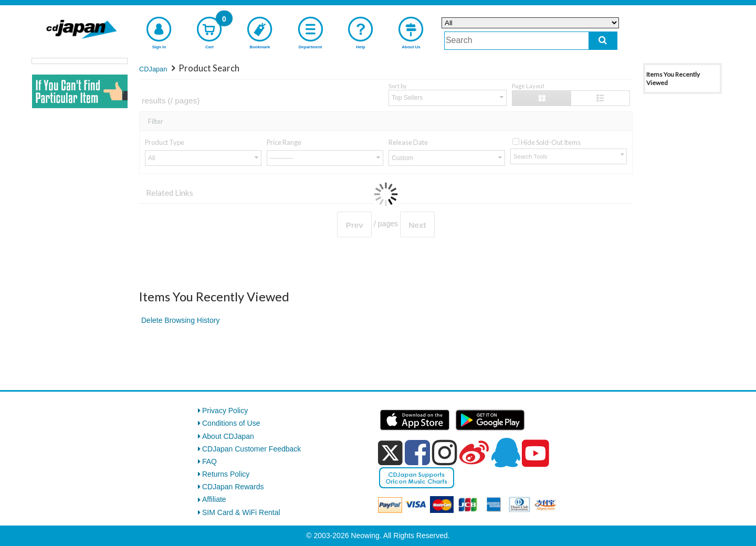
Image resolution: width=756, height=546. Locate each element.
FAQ (209, 461)
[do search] (603, 41)
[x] (390, 453)
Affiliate (214, 499)
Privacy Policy (225, 411)
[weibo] (474, 453)
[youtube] (535, 454)
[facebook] (417, 453)
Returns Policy (226, 474)
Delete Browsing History (180, 320)
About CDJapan (228, 436)
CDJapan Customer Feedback (251, 449)
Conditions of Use (231, 423)
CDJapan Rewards (233, 487)
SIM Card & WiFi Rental (241, 512)
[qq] (506, 453)
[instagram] (445, 453)
